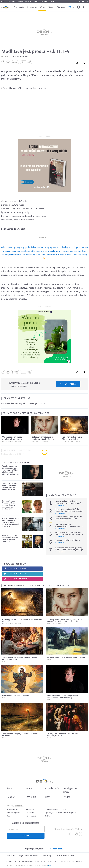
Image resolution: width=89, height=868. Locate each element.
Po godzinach (52, 788)
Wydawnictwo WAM (29, 856)
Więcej (51, 7)
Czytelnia (31, 797)
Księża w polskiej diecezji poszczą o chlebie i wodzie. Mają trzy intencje (69, 549)
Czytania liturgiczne (52, 809)
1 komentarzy (60, 542)
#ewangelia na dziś (38, 403)
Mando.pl (47, 856)
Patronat (79, 861)
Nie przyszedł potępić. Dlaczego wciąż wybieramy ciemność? (72, 439)
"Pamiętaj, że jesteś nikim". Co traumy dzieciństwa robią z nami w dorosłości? (10, 486)
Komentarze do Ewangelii (34, 413)
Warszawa (61, 7)
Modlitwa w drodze (24, 1)
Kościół (11, 797)
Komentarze (32, 7)
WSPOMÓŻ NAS (56, 849)
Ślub (8, 816)
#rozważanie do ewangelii (13, 403)
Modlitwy (48, 816)
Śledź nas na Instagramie (16, 579)
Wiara (42, 7)
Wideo (67, 797)
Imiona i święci (31, 816)
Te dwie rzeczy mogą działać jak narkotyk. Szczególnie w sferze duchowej (64, 697)
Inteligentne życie (70, 790)
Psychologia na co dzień (53, 813)
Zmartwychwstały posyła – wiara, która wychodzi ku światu (22, 735)
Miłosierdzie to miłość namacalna (16, 696)
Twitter (83, 1)
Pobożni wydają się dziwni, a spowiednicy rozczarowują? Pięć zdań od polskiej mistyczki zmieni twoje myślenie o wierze (11, 471)
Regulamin (17, 861)
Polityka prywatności (29, 861)
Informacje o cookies (68, 861)
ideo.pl (50, 865)
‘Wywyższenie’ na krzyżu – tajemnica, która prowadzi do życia (20, 658)
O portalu (9, 861)
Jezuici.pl (10, 856)
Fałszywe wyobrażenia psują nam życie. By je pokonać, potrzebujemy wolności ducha (64, 620)
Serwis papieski (12, 809)
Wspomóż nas (68, 384)
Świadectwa (30, 813)
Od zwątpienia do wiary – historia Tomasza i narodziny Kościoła (65, 735)
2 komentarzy (60, 513)
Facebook (79, 1)
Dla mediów (48, 861)
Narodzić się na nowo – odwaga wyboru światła (66, 657)
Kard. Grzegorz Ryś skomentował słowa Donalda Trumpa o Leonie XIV (10, 539)
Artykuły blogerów (13, 813)
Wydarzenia (19, 7)
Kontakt (40, 861)
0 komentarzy (60, 505)
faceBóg (44, 1)
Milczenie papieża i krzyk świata (67, 540)
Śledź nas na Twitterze (16, 574)
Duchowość (30, 809)
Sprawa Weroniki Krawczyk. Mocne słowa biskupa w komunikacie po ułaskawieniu (9, 505)
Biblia (3, 1)
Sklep (52, 1)
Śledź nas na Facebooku (16, 569)
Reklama (56, 861)
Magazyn (11, 1)
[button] (79, 7)
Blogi (36, 1)
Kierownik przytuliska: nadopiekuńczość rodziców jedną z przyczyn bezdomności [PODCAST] (11, 522)
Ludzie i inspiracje (70, 813)
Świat (10, 788)
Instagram (87, 1)
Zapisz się (26, 836)
